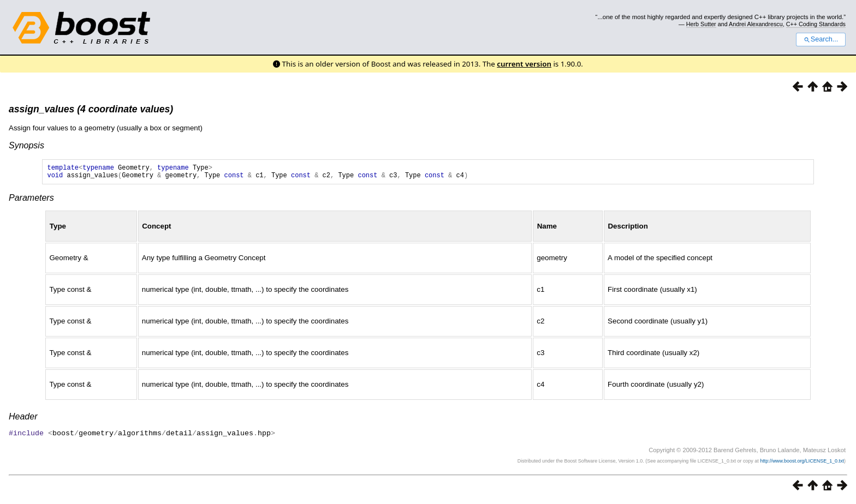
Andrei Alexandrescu (756, 24)
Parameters (31, 201)
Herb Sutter (701, 24)
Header (23, 420)
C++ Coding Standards (816, 24)
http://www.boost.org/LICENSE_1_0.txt (802, 464)
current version (524, 64)
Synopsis (26, 145)
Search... (821, 39)
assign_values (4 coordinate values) (91, 109)
